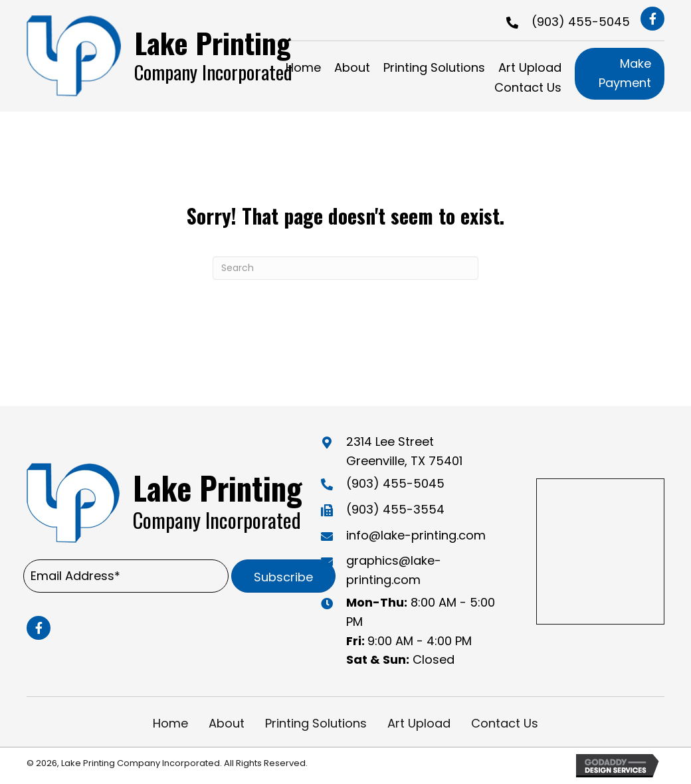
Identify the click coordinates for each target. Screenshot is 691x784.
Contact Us (505, 723)
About (227, 723)
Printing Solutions (316, 723)
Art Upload (419, 723)
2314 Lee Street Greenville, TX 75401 (404, 451)
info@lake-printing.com (416, 535)
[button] (652, 19)
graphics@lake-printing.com (394, 570)
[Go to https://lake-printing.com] (170, 55)
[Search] (345, 268)
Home (170, 723)
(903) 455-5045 (581, 22)
